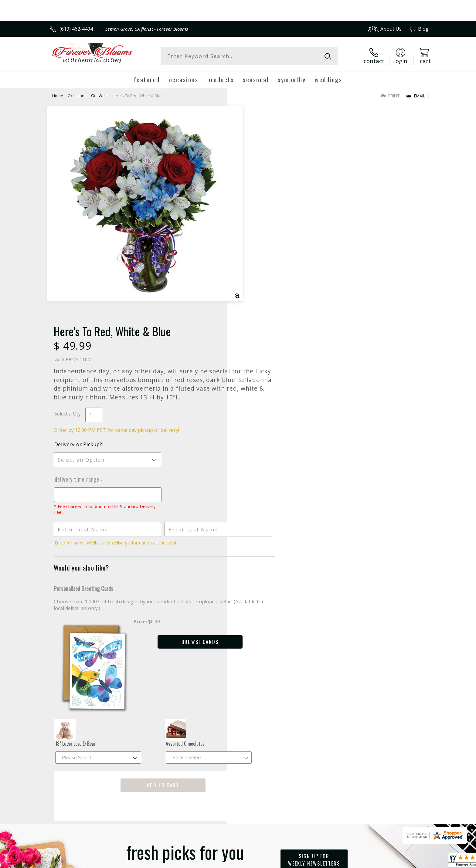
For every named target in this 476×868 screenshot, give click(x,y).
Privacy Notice (332, 861)
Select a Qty (252, 203)
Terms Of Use (297, 861)
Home (58, 96)
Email (416, 96)
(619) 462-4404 (76, 29)
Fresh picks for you (185, 639)
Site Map (412, 861)
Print (390, 96)
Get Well (99, 96)
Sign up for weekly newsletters (314, 635)
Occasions (77, 96)
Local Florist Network (375, 861)
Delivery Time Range (262, 268)
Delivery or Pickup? (263, 233)
